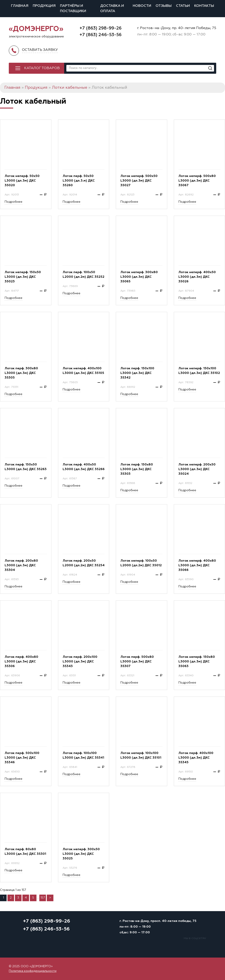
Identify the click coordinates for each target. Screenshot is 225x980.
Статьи (183, 6)
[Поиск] (210, 68)
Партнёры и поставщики (73, 9)
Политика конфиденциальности (33, 971)
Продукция (44, 6)
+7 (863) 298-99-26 (101, 28)
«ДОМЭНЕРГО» (36, 29)
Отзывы (164, 6)
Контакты (204, 6)
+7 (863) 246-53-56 (101, 35)
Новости (142, 6)
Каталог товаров (42, 68)
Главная (20, 6)
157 (43, 898)
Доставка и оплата (112, 9)
